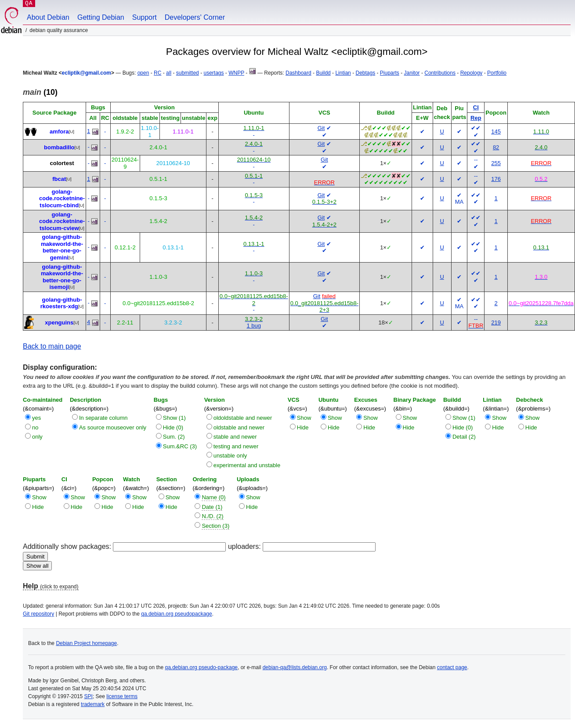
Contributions (440, 73)
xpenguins (59, 323)
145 (496, 132)
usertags (213, 73)
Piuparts (390, 73)
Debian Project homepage (86, 643)
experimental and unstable (247, 465)
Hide (303, 427)
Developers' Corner (195, 17)
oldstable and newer (239, 427)
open (143, 73)
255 (496, 163)
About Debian (48, 17)
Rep (476, 118)
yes (36, 418)
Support (145, 17)
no (35, 427)
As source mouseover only (113, 427)
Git (321, 128)
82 (496, 147)
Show (304, 418)
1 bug (254, 326)
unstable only (230, 456)
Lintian (343, 73)
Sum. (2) (174, 437)
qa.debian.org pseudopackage (176, 614)
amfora (59, 132)
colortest (62, 163)
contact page (452, 667)
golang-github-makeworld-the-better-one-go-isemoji (62, 277)
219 (496, 323)
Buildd (323, 73)
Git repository (38, 614)
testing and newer (236, 446)
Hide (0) (173, 427)
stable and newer (235, 437)
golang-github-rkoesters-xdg (61, 303)
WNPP (236, 73)
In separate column (103, 418)
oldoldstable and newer (243, 418)
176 (496, 179)
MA (459, 202)
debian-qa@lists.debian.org (295, 667)
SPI (89, 696)
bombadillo (59, 147)
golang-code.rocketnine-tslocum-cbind (62, 198)
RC (157, 73)
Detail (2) (464, 437)
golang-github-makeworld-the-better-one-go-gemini (62, 247)
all (169, 73)
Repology (472, 73)
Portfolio (497, 73)
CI (476, 107)
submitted (188, 73)
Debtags (365, 73)
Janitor (412, 73)
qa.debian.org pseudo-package (201, 667)
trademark (93, 704)
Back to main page (52, 346)
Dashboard (298, 73)
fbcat (59, 179)
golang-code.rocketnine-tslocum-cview (62, 221)
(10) (40, 92)
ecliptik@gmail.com (87, 73)
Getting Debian (101, 17)
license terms (122, 696)
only (37, 437)
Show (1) (174, 418)
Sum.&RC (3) (180, 446)
